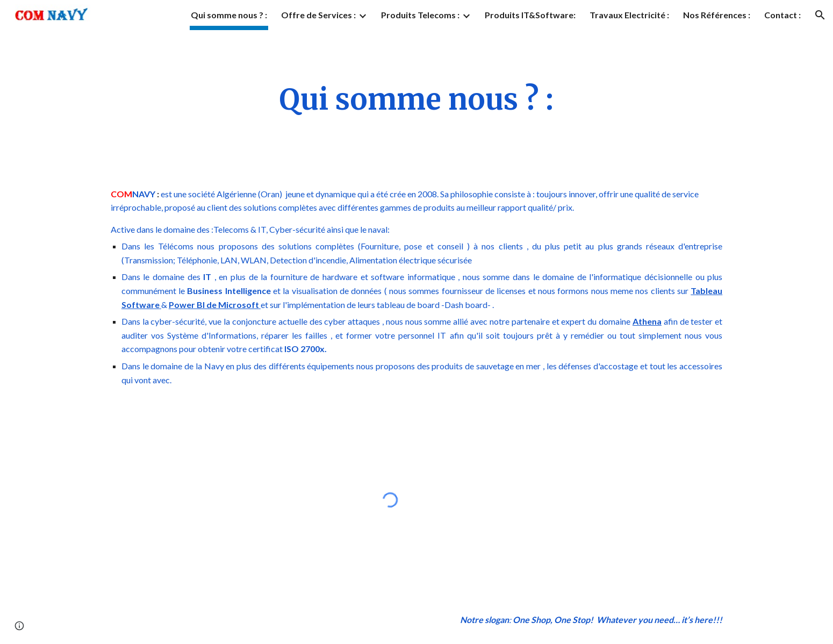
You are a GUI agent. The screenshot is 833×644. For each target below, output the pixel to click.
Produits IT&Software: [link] (530, 15)
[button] (820, 15)
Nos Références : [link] (717, 15)
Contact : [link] (782, 15)
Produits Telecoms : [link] (420, 15)
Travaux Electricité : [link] (629, 15)
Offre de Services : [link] (318, 15)
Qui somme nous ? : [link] (229, 15)
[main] (417, 100)
